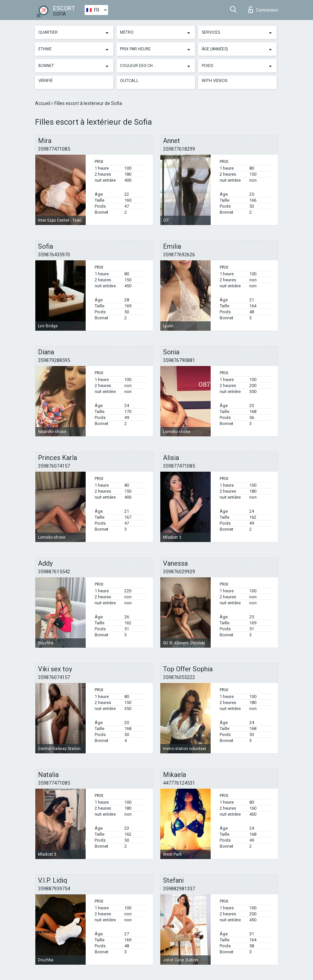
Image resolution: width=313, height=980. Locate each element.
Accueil (43, 103)
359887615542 (54, 572)
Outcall (129, 80)
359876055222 (179, 677)
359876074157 (54, 466)
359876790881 (179, 360)
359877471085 (54, 149)
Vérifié (45, 80)
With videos (215, 80)
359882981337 (179, 889)
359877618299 (179, 149)
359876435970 (54, 255)
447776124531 (179, 783)
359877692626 (179, 255)
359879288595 (54, 360)
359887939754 (54, 889)
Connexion (263, 10)
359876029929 (179, 572)
